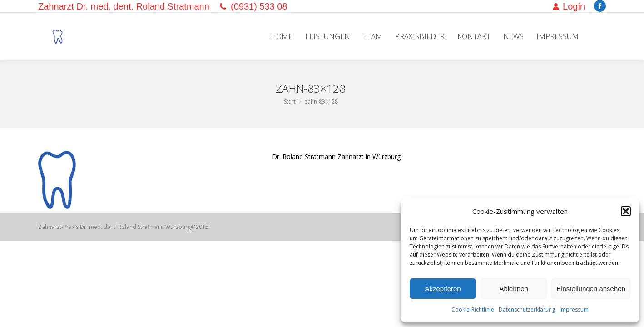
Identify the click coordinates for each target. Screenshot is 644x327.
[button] (626, 211)
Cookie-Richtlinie (473, 310)
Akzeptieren (443, 289)
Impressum (574, 310)
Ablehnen (513, 289)
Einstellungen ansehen (591, 289)
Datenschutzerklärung (527, 310)
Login (569, 6)
